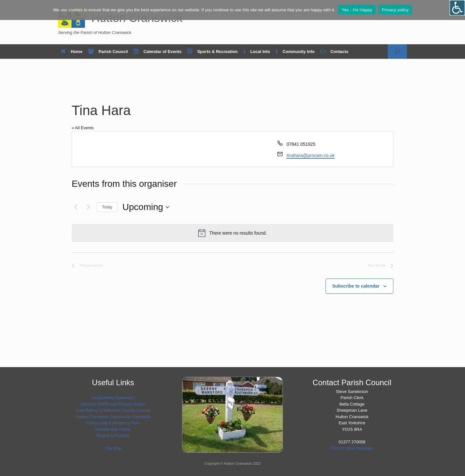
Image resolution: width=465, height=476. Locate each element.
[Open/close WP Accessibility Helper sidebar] (457, 8)
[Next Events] (88, 207)
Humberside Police (113, 429)
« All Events (83, 128)
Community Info (295, 52)
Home (72, 52)
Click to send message (352, 448)
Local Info (257, 52)
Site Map (113, 448)
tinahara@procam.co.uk (310, 155)
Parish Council (108, 52)
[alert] (232, 233)
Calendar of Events (158, 52)
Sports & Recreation (212, 52)
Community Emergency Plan (113, 423)
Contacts (334, 52)
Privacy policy (395, 10)
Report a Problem (113, 435)
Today (107, 207)
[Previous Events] (76, 207)
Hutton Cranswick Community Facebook (113, 417)
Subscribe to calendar (356, 286)
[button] (397, 52)
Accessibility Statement (113, 398)
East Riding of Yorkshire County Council (113, 410)
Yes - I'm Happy (357, 10)
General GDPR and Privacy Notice (113, 404)
